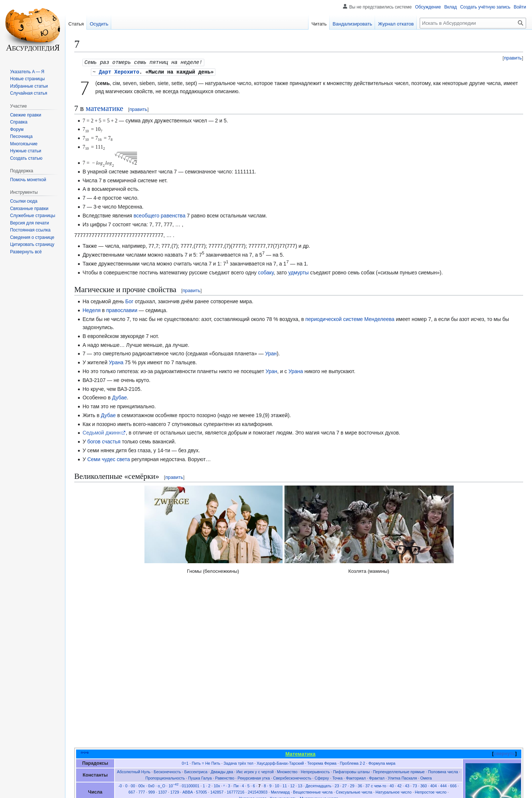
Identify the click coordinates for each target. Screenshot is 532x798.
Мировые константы (182, 738)
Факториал (356, 646)
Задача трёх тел (238, 632)
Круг (292, 675)
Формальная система (265, 703)
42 (399, 654)
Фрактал (377, 646)
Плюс (315, 675)
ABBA (188, 660)
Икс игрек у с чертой (255, 640)
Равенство (225, 646)
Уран (271, 353)
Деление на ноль (327, 684)
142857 (217, 660)
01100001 (191, 654)
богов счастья (104, 441)
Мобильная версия (267, 789)
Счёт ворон (204, 696)
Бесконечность (167, 640)
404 (433, 654)
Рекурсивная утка (254, 646)
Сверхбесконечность (292, 646)
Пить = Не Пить (206, 632)
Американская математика (152, 684)
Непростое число (431, 660)
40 (392, 654)
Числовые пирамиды (342, 703)
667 (132, 660)
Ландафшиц (323, 711)
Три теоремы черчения (221, 703)
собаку (266, 272)
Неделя (91, 310)
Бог (129, 301)
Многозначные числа (319, 667)
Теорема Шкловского (436, 696)
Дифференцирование (428, 684)
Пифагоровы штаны (351, 640)
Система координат (172, 696)
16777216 (236, 660)
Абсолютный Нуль (134, 640)
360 (424, 654)
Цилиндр (357, 675)
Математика (120, 738)
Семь (146, 738)
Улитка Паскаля (403, 646)
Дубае (119, 397)
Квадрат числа (249, 690)
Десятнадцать (318, 654)
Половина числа (443, 640)
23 (337, 654)
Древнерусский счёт (289, 720)
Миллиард (280, 660)
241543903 (258, 660)
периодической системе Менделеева (350, 318)
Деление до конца (292, 684)
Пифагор (263, 711)
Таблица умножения (298, 696)
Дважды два (222, 640)
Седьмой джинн (101, 432)
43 (407, 654)
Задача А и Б (139, 690)
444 (443, 654)
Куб (303, 675)
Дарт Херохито (119, 71)
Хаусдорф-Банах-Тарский (280, 632)
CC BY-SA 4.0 (160, 777)
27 (345, 654)
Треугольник (334, 675)
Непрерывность (315, 640)
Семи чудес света (109, 459)
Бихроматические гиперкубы (238, 675)
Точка (337, 646)
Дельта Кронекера (291, 711)
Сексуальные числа (354, 660)
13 (300, 654)
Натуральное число (393, 660)
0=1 (185, 632)
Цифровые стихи (303, 703)
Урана (116, 362)
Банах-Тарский (351, 711)
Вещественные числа (313, 660)
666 (453, 654)
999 (151, 660)
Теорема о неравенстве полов (386, 696)
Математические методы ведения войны (334, 690)
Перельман (241, 711)
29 (352, 654)
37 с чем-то (376, 654)
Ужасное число (253, 667)
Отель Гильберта (390, 690)
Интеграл (224, 690)
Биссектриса (196, 640)
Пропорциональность (165, 646)
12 (292, 654)
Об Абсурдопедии (161, 789)
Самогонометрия (135, 696)
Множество (287, 640)
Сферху (322, 646)
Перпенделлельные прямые (399, 640)
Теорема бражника (337, 696)
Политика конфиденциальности (105, 789)
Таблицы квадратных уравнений (247, 696)
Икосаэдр (277, 675)
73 (415, 654)
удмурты (298, 272)
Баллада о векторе (197, 684)
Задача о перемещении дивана (183, 690)
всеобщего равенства (160, 215)
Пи (236, 654)
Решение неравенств (429, 690)
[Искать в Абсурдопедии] (473, 23)
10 (173, 654)
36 (360, 654)
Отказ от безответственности (214, 789)
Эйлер (374, 711)
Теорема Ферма (322, 632)
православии (122, 310)
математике (105, 108)
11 (285, 654)
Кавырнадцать (283, 667)
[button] (26, 252)
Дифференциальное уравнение (375, 684)
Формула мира (382, 632)
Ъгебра (371, 703)
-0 (120, 654)
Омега (426, 646)
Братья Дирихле (213, 711)
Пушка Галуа (200, 646)
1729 (175, 660)
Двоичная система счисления (245, 684)
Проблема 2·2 (353, 632)
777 (142, 660)
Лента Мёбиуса (280, 690)
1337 (163, 660)
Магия (219, 738)
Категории (89, 738)
